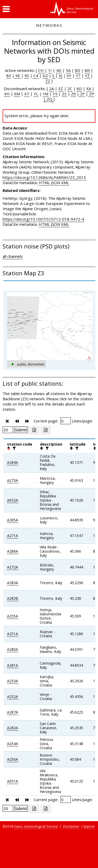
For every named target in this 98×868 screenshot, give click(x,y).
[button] (6, 9)
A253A (13, 681)
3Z (61, 89)
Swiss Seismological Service (36, 826)
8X (9, 76)
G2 (45, 76)
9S (27, 76)
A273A (13, 480)
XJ (60, 76)
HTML (44, 183)
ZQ (49, 99)
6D (79, 89)
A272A (13, 567)
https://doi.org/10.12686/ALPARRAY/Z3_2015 (44, 177)
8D (78, 70)
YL (36, 94)
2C (70, 89)
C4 (36, 76)
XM (17, 94)
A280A (13, 649)
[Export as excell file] (34, 430)
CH (41, 70)
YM (45, 94)
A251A (13, 634)
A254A (13, 744)
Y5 (55, 94)
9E (18, 76)
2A (51, 89)
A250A (13, 759)
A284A (13, 462)
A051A (13, 781)
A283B (13, 598)
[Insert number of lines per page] (8, 430)
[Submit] (21, 430)
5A (68, 70)
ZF (82, 94)
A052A (13, 500)
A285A (13, 520)
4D (59, 70)
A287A (13, 712)
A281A (13, 665)
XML (65, 183)
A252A (13, 697)
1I (50, 70)
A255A (13, 616)
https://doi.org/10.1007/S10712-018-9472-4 (43, 219)
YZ (88, 76)
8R (87, 70)
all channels (13, 256)
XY (69, 76)
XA (89, 89)
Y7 (78, 76)
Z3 (64, 94)
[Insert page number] (66, 421)
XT (27, 94)
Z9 (73, 94)
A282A (13, 728)
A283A (13, 583)
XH (7, 94)
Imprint (89, 826)
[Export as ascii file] (46, 430)
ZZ (48, 81)
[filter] (14, 448)
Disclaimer (71, 826)
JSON (56, 183)
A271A (13, 536)
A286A (13, 551)
